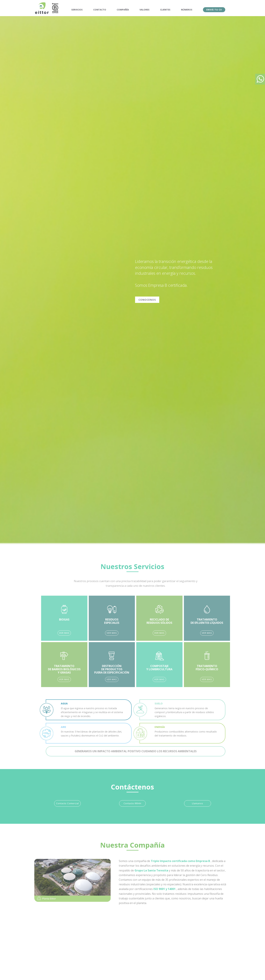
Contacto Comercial (67, 803)
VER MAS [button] (77, 633)
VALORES (144, 10)
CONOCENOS (147, 300)
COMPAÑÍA (123, 10)
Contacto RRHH (132, 803)
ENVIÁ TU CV (214, 10)
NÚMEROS (187, 10)
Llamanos (198, 803)
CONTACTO (100, 10)
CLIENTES (165, 10)
